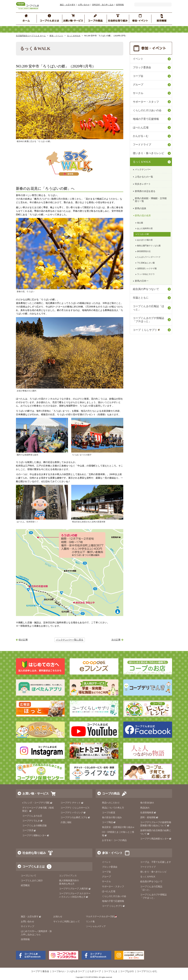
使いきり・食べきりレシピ (148, 153)
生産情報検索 (148, 813)
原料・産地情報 (149, 817)
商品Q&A (145, 808)
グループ (138, 85)
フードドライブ (142, 145)
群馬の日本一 (142, 281)
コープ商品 (109, 822)
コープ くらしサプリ (146, 330)
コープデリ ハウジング (73, 813)
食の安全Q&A (147, 803)
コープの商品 (111, 794)
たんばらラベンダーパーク (149, 257)
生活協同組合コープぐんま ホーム (31, 36)
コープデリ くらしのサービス (75, 808)
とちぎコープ (94, 971)
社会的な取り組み (34, 853)
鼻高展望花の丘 (144, 251)
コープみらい (59, 971)
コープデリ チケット (72, 803)
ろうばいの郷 (143, 234)
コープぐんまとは (34, 866)
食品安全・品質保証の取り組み (119, 827)
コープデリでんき (32, 821)
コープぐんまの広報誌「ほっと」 (148, 308)
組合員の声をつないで (146, 289)
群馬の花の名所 (143, 216)
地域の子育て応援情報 (146, 119)
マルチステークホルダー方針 (101, 917)
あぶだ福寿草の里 (145, 228)
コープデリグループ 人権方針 (75, 889)
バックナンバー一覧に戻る (70, 640)
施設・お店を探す (68, 5)
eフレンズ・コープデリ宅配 (37, 803)
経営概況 (25, 885)
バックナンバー (143, 170)
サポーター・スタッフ (146, 102)
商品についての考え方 (113, 808)
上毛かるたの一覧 (144, 177)
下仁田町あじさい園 (146, 263)
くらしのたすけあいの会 (147, 110)
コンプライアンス (68, 876)
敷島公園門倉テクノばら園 (149, 246)
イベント (138, 59)
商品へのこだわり (111, 803)
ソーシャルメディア (96, 926)
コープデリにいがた (147, 971)
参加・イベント (56, 36)
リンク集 (90, 922)
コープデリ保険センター (36, 835)
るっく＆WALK (74, 36)
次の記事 (116, 640)
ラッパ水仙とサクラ (146, 274)
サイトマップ (27, 926)
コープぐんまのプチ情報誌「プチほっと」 (148, 320)
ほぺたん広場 (141, 128)
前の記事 (23, 640)
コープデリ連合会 (40, 971)
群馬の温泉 (141, 208)
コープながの (127, 971)
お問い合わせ (84, 5)
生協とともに (141, 298)
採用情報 (120, 5)
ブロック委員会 (142, 67)
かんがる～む (141, 136)
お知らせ (58, 917)
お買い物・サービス (36, 794)
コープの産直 (109, 813)
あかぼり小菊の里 (145, 240)
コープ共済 (29, 830)
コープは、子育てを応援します (156, 862)
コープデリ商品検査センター (156, 839)
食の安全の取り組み (112, 817)
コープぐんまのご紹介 (32, 881)
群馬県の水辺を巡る (145, 191)
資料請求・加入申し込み (103, 5)
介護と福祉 (66, 822)
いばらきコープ (76, 971)
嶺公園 (140, 223)
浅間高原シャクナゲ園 (147, 269)
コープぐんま (111, 971)
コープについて (29, 876)
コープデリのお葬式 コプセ (75, 817)
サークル (138, 93)
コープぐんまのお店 (32, 816)
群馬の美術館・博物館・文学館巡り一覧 (151, 200)
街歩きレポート (143, 184)
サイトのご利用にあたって (67, 922)
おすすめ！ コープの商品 (114, 840)
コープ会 (138, 76)
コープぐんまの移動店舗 (34, 826)
